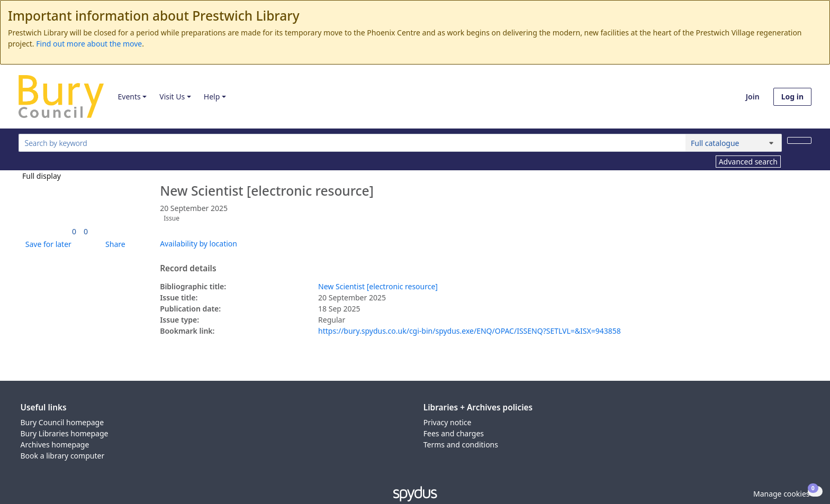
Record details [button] (188, 269)
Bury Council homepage (62, 422)
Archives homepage (55, 445)
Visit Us (172, 97)
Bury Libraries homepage (65, 433)
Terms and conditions (461, 445)
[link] (74, 231)
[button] (47, 244)
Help (212, 97)
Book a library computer (63, 456)
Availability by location (199, 244)
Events (129, 97)
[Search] (799, 140)
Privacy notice (448, 422)
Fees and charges (454, 433)
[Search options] (734, 143)
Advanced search (748, 162)
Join (753, 97)
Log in (792, 97)
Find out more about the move (89, 44)
